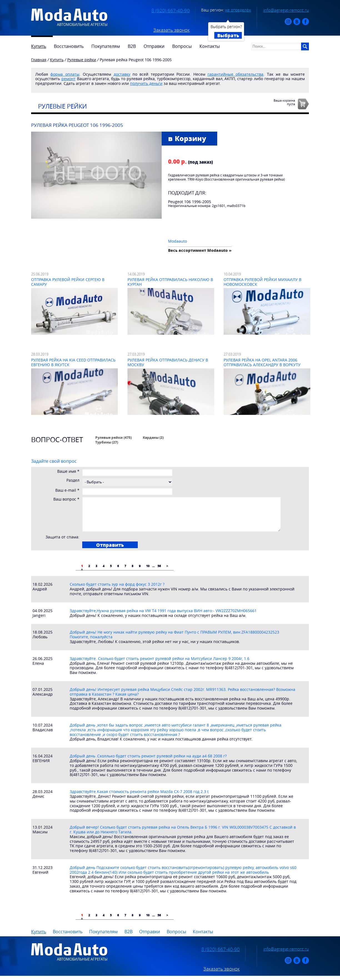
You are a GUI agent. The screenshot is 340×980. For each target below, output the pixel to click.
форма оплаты (65, 74)
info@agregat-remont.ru (286, 10)
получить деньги (146, 83)
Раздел (73, 480)
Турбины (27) (107, 442)
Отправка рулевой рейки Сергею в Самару (68, 282)
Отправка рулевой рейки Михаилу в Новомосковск (262, 282)
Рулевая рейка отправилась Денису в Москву (168, 362)
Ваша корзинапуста (284, 102)
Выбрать (228, 35)
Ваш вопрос (66, 499)
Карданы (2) (153, 437)
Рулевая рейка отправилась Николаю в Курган (170, 282)
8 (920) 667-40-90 (171, 11)
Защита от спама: (62, 537)
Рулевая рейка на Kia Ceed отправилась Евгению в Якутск (73, 362)
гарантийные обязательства (235, 74)
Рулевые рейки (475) (113, 437)
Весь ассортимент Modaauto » (200, 250)
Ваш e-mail (67, 490)
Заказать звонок (172, 30)
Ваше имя (68, 471)
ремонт (68, 79)
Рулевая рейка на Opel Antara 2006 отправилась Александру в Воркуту (262, 362)
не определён (238, 10)
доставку (122, 74)
